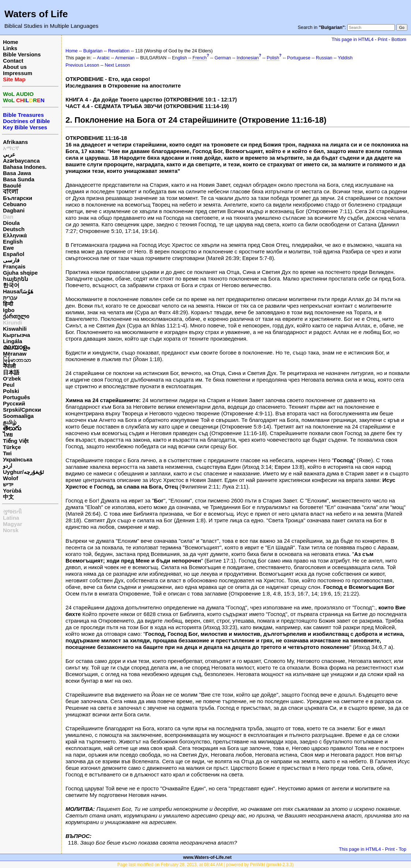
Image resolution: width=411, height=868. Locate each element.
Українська (18, 459)
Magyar (13, 524)
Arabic (103, 58)
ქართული (16, 316)
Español (14, 254)
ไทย (8, 435)
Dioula (11, 223)
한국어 (11, 285)
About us (15, 67)
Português (16, 397)
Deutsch (14, 229)
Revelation (119, 51)
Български (18, 198)
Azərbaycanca (21, 161)
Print (382, 39)
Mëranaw (15, 354)
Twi (7, 453)
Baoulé (12, 186)
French (200, 58)
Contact (13, 61)
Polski (11, 391)
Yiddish (345, 58)
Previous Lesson (82, 65)
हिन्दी (8, 304)
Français (14, 266)
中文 (8, 497)
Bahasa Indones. (25, 167)
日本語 (11, 372)
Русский (14, 403)
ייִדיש (8, 484)
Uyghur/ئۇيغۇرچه (23, 472)
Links (10, 48)
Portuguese (299, 58)
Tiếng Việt (16, 441)
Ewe (8, 248)
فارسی (11, 260)
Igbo (9, 310)
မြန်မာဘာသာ (17, 360)
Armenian (125, 58)
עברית (10, 298)
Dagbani (14, 210)
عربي (9, 154)
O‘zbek (12, 379)
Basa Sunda (19, 179)
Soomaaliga (18, 416)
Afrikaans (15, 142)
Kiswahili (15, 329)
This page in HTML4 (353, 39)
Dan (8, 217)
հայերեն (16, 279)
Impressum (18, 73)
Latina (11, 518)
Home (11, 42)
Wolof (10, 478)
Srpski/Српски (22, 410)
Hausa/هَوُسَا (18, 291)
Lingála (13, 341)
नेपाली (9, 366)
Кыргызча (16, 335)
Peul (9, 385)
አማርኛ (11, 148)
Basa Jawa (17, 173)
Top (402, 849)
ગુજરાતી (12, 511)
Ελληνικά (15, 235)
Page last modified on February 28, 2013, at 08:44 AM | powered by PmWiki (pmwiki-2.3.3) (205, 865)
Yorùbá (12, 491)
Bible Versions (22, 54)
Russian (324, 58)
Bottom (399, 39)
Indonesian (248, 58)
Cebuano (15, 204)
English (13, 242)
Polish (273, 58)
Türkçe (12, 447)
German (223, 58)
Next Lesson (117, 65)
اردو (8, 466)
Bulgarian (93, 51)
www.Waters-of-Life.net (207, 857)
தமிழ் (10, 422)
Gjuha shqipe (20, 273)
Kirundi (13, 322)
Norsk (11, 530)
